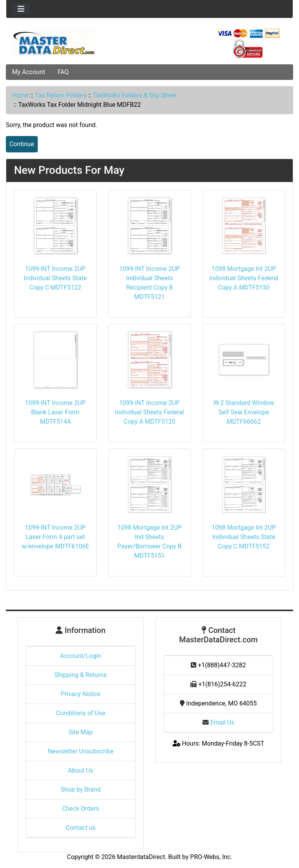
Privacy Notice (81, 694)
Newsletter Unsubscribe (81, 751)
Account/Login (80, 656)
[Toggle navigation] (21, 9)
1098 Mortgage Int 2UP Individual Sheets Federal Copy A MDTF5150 (244, 278)
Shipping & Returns (81, 675)
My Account (29, 72)
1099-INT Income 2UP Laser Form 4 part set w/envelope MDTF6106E (55, 537)
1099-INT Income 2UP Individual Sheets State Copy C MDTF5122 (55, 278)
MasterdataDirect (141, 857)
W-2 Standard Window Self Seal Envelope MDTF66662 (244, 412)
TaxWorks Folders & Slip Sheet (135, 95)
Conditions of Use (81, 713)
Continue (22, 144)
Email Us (218, 722)
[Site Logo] (54, 43)
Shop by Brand (81, 789)
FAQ (63, 72)
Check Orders (81, 809)
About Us (80, 770)
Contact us (81, 828)
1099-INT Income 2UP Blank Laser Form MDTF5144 (55, 412)
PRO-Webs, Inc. (211, 857)
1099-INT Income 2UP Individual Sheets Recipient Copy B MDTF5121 (149, 283)
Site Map (81, 732)
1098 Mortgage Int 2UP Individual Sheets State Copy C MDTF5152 (244, 537)
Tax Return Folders (61, 95)
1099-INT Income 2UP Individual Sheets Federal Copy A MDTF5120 (149, 412)
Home (20, 95)
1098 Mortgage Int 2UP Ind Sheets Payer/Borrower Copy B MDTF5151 (149, 542)
